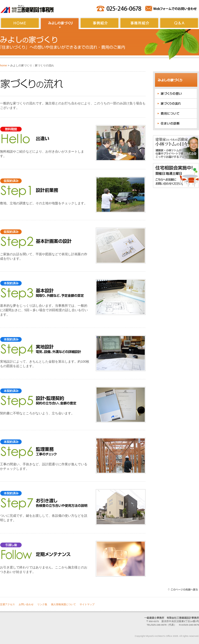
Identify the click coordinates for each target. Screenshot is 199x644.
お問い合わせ (26, 604)
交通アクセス (7, 604)
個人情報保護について (63, 604)
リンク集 (42, 604)
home (3, 65)
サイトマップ (87, 604)
